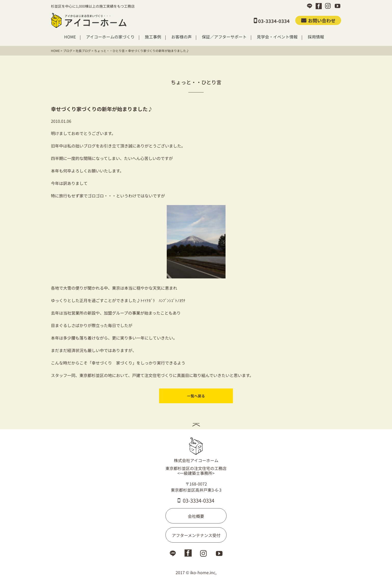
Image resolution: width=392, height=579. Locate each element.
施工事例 (153, 37)
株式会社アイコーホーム (196, 450)
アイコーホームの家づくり (110, 37)
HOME (70, 37)
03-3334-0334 (196, 500)
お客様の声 (181, 37)
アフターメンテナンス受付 (196, 535)
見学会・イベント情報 (277, 37)
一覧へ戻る (196, 396)
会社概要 (196, 516)
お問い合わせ (318, 20)
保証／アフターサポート (224, 37)
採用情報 (316, 37)
